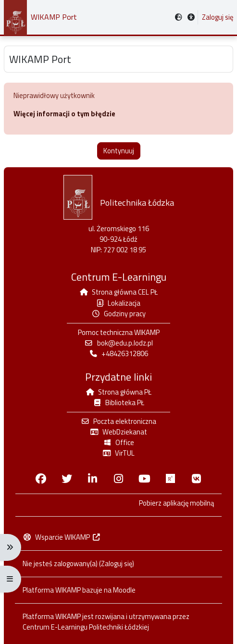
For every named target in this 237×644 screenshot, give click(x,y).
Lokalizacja (118, 303)
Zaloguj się (218, 17)
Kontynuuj (119, 151)
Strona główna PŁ (118, 392)
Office (118, 442)
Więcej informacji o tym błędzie (64, 114)
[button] (191, 18)
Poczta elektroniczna (118, 421)
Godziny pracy (118, 314)
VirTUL (118, 453)
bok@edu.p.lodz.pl (118, 343)
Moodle (124, 590)
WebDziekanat (118, 432)
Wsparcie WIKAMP (62, 537)
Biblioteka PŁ (118, 402)
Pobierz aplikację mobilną (176, 503)
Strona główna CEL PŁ (119, 292)
